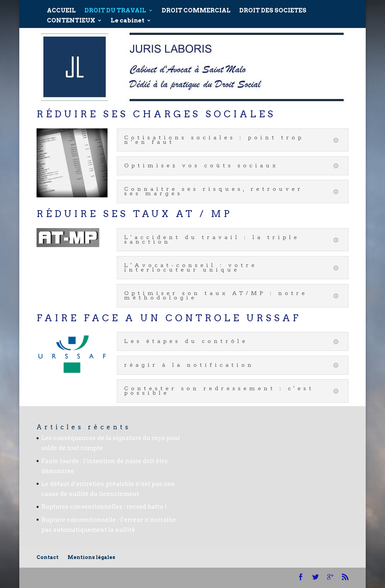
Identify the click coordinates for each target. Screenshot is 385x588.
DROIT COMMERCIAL (196, 8)
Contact (48, 557)
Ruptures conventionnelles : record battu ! (104, 507)
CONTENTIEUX (71, 18)
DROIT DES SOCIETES (273, 8)
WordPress (180, 578)
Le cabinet (128, 18)
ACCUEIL (61, 8)
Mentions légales (91, 557)
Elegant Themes (93, 578)
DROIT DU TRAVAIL (115, 8)
